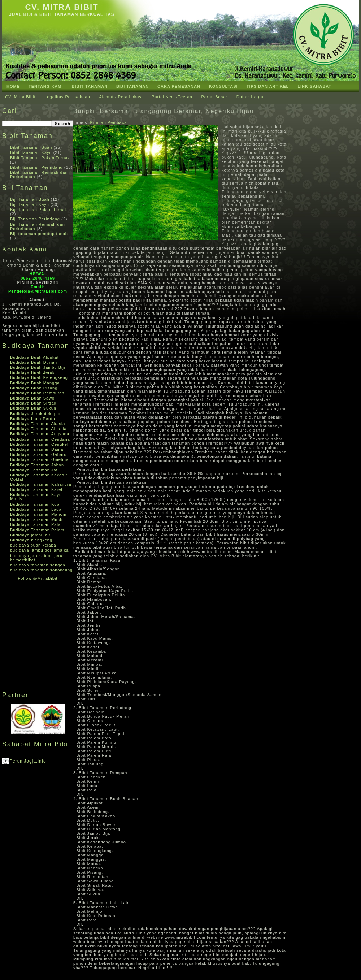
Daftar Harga (250, 97)
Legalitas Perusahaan (67, 97)
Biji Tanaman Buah (30, 199)
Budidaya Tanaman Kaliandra (41, 484)
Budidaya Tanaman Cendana (40, 439)
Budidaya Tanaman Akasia (38, 424)
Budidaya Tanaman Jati (34, 470)
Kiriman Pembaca (109, 122)
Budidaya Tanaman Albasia (38, 429)
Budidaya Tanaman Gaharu (38, 454)
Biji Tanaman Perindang (35, 219)
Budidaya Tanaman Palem (37, 530)
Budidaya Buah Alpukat (34, 357)
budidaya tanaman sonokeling (41, 570)
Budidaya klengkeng (31, 540)
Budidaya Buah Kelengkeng (39, 377)
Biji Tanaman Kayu (30, 204)
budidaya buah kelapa (33, 545)
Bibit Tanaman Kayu (31, 152)
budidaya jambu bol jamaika (39, 550)
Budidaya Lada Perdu (33, 419)
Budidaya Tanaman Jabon (37, 465)
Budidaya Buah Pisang (34, 388)
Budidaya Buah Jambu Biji (38, 367)
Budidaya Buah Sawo (32, 398)
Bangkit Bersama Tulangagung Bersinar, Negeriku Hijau (164, 111)
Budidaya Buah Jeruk (32, 372)
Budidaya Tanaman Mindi (36, 519)
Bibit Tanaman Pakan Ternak (40, 158)
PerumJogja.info (28, 761)
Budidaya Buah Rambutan (37, 393)
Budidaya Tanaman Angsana (40, 434)
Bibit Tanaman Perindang (36, 167)
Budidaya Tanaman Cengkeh (40, 444)
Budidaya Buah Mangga (35, 383)
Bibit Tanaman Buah (31, 147)
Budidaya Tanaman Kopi (35, 504)
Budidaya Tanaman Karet (36, 489)
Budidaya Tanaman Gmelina (39, 459)
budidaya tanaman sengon (38, 565)
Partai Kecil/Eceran (172, 97)
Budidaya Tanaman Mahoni (38, 514)
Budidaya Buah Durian (34, 362)
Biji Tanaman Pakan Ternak (39, 210)
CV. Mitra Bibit (62, 7)
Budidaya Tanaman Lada (36, 509)
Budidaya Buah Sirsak (33, 403)
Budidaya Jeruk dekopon (36, 414)
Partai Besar (214, 97)
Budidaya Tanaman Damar (38, 449)
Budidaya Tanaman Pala (35, 524)
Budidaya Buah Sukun (33, 408)
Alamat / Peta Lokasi (121, 97)
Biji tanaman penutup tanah (39, 234)
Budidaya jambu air (30, 535)
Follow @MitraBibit (38, 578)
